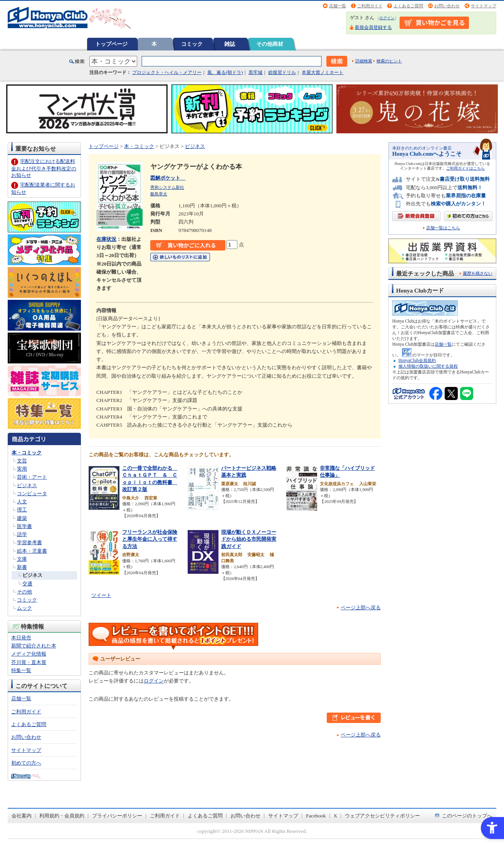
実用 (22, 469)
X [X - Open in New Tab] (336, 816)
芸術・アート (32, 477)
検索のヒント (389, 61)
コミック (192, 44)
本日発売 (21, 638)
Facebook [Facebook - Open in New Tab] (316, 816)
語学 (22, 534)
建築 (22, 518)
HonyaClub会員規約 (417, 360)
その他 (24, 592)
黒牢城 (255, 72)
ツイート (101, 595)
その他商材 (270, 44)
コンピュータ (32, 493)
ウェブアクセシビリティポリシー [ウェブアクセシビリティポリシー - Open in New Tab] (382, 816)
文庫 (22, 559)
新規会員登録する (373, 27)
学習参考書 (29, 542)
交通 (27, 584)
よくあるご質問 (408, 6)
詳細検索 (364, 61)
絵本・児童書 (32, 551)
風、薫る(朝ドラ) (225, 72)
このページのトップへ (467, 816)
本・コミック (27, 453)
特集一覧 (21, 670)
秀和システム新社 (167, 187)
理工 (22, 510)
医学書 (24, 526)
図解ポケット (168, 178)
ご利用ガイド (370, 6)
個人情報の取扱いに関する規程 (428, 366)
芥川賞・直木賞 (29, 662)
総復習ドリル (282, 72)
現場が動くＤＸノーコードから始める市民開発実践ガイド (249, 539)
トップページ (111, 44)
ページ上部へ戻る (361, 608)
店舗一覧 (338, 6)
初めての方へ (26, 763)
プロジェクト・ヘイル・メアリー (167, 72)
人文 (22, 502)
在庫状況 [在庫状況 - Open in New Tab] (106, 239)
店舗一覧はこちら (443, 228)
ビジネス (27, 485)
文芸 (22, 461)
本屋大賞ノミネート (323, 72)
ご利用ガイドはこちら (465, 168)
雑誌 (230, 44)
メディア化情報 (29, 654)
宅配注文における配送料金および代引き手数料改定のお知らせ (44, 168)
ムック (24, 608)
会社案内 (22, 816)
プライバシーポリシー (117, 816)
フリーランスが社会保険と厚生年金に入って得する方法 (150, 539)
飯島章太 (159, 194)
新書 (22, 567)
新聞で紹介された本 (34, 646)
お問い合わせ (447, 6)
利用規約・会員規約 (62, 816)
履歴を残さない (478, 273)
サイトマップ (484, 6)
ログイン (387, 18)
